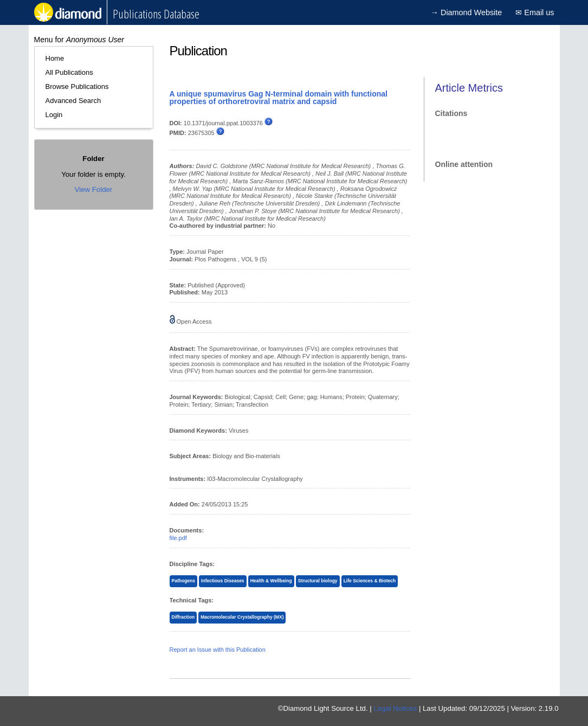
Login (54, 115)
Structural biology (318, 581)
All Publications (69, 72)
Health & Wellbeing (271, 581)
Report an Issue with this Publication (218, 650)
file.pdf (178, 538)
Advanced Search (73, 101)
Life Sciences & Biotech (370, 581)
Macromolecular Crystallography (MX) (242, 617)
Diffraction (183, 617)
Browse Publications (77, 86)
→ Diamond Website (467, 12)
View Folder (93, 189)
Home (55, 58)
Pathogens (184, 581)
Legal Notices (395, 708)
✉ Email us (535, 12)
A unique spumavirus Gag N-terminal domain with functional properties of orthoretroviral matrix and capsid (279, 98)
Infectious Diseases (223, 581)
